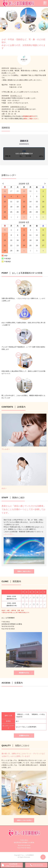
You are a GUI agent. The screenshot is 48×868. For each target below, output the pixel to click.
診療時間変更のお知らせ (18, 107)
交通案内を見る (24, 736)
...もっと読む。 (9, 534)
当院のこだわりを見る (24, 820)
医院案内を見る (24, 673)
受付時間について (16, 96)
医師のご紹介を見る (24, 571)
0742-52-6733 (9, 626)
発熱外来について (16, 68)
